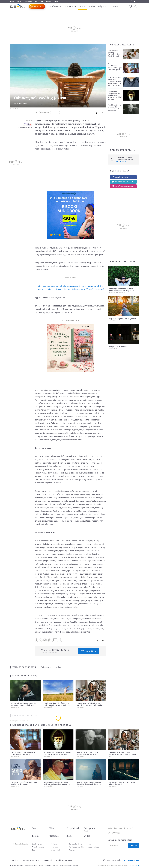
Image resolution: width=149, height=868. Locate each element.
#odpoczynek (46, 667)
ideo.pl (137, 866)
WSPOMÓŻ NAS (131, 860)
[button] (131, 6)
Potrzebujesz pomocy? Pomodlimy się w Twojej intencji (114, 53)
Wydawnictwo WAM (31, 860)
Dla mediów (48, 866)
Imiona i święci (55, 850)
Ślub (33, 850)
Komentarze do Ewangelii (117, 293)
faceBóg (49, 1)
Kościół (36, 836)
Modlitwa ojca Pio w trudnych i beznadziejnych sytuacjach (115, 108)
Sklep (56, 1)
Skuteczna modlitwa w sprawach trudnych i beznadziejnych (115, 67)
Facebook (131, 1)
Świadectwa (55, 847)
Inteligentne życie (90, 830)
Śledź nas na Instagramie (123, 186)
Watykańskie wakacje (118, 347)
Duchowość (23, 103)
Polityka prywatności (31, 866)
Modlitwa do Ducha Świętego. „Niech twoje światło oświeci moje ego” (57, 705)
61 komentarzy (121, 162)
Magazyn (20, 1)
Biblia (12, 1)
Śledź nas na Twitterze (123, 182)
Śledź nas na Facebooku (123, 177)
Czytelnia (112, 786)
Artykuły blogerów (38, 847)
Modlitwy (72, 850)
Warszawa (116, 6)
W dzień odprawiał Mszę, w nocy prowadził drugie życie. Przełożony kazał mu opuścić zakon (115, 82)
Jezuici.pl (14, 860)
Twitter (134, 1)
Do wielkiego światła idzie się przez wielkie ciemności (122, 783)
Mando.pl (48, 860)
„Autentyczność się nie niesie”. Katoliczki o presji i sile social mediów (90, 705)
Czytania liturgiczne (75, 844)
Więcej (101, 6)
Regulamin (20, 866)
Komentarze (70, 6)
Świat (35, 828)
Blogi (42, 1)
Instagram (138, 1)
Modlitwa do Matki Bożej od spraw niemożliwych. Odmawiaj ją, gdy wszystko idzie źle (89, 784)
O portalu (13, 866)
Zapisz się (133, 845)
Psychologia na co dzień (77, 847)
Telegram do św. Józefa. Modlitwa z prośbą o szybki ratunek (24, 783)
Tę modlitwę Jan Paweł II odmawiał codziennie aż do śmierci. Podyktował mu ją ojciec (58, 784)
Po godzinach (73, 828)
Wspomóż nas (89, 651)
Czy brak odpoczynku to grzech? (123, 319)
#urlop (58, 667)
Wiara (82, 6)
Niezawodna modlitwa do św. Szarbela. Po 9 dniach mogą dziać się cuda (115, 95)
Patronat (76, 866)
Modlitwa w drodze (31, 1)
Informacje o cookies (66, 866)
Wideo (92, 6)
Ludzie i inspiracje (93, 847)
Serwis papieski (37, 844)
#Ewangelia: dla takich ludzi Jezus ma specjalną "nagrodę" (122, 290)
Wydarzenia (55, 6)
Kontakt (41, 866)
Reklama (56, 866)
